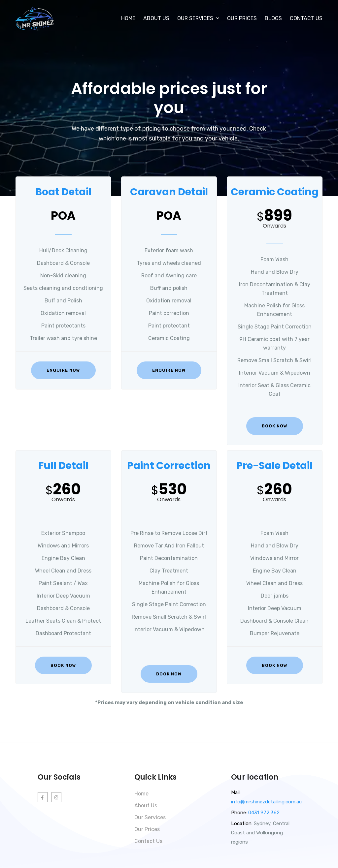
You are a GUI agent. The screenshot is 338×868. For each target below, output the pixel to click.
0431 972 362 (263, 813)
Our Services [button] (198, 18)
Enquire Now (63, 370)
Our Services (150, 817)
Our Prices (242, 18)
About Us (156, 18)
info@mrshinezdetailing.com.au (266, 802)
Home (128, 18)
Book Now (275, 426)
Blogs (273, 18)
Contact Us (306, 18)
